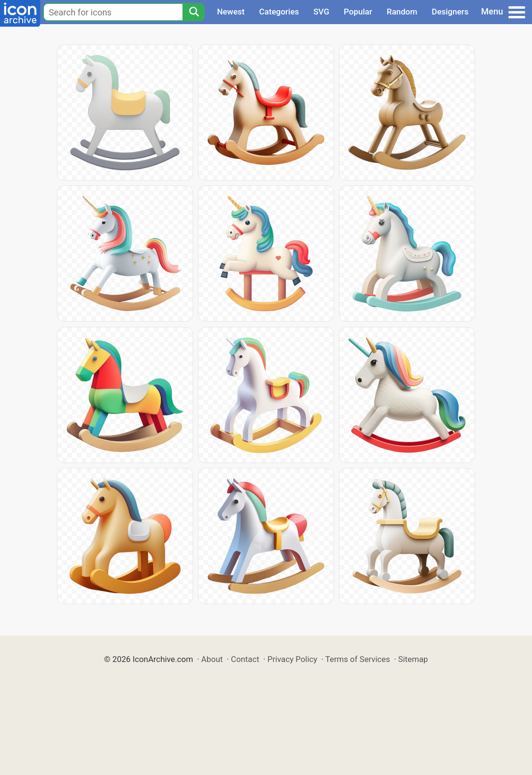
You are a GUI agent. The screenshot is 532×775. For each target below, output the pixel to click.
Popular (358, 12)
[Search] (194, 12)
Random (402, 12)
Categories (279, 12)
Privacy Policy (292, 659)
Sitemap (413, 659)
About (212, 659)
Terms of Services (358, 659)
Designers (450, 12)
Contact (245, 659)
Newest (231, 12)
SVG (321, 12)
